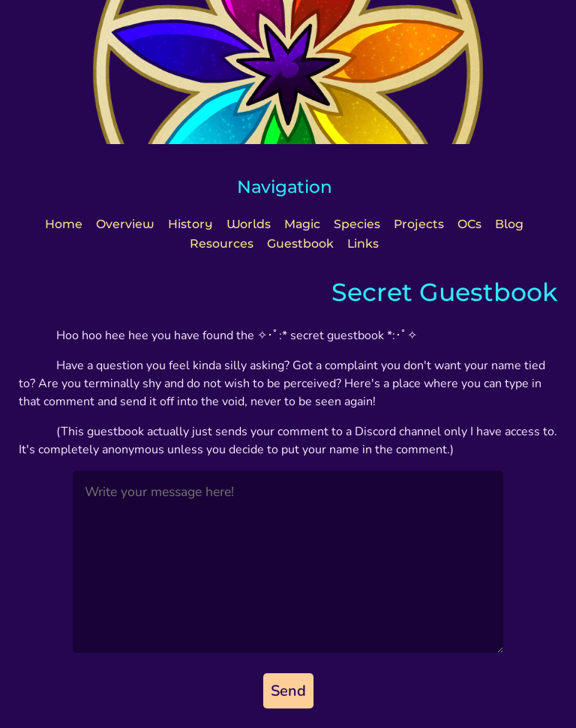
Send (288, 691)
